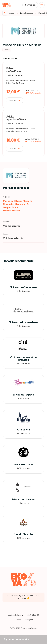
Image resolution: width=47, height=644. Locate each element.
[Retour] (5, 13)
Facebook (18, 620)
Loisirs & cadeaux (27, 13)
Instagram (29, 620)
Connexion (30, 5)
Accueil (12, 13)
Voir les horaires (12, 226)
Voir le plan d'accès (13, 238)
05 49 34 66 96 (33, 615)
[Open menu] (42, 5)
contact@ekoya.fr (16, 615)
